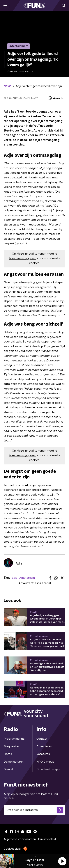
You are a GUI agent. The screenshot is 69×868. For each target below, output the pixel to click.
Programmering (14, 739)
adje (15, 578)
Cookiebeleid (12, 849)
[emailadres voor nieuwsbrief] (34, 810)
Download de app (48, 769)
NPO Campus (45, 762)
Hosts (8, 754)
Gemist (8, 769)
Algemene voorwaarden (20, 839)
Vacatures (43, 754)
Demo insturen (14, 762)
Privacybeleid (47, 839)
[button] (62, 861)
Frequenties (12, 746)
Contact (42, 739)
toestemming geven (23, 258)
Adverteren (44, 746)
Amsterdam (27, 578)
